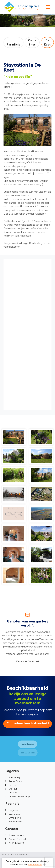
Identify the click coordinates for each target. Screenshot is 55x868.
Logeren (12, 810)
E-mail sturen (15, 835)
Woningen (13, 814)
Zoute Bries (32, 42)
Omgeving (13, 818)
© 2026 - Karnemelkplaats (15, 854)
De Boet (12, 792)
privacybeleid (35, 864)
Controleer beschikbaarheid (28, 723)
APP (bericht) (15, 843)
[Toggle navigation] (48, 7)
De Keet (47, 42)
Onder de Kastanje (18, 796)
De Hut (11, 789)
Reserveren (14, 821)
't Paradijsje (13, 42)
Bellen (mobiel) (16, 839)
